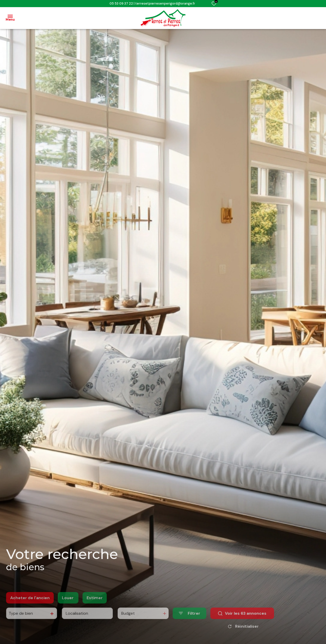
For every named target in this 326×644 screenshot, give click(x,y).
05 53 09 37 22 (121, 3)
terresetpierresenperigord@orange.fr (165, 3)
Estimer (95, 608)
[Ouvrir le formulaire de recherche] (189, 623)
